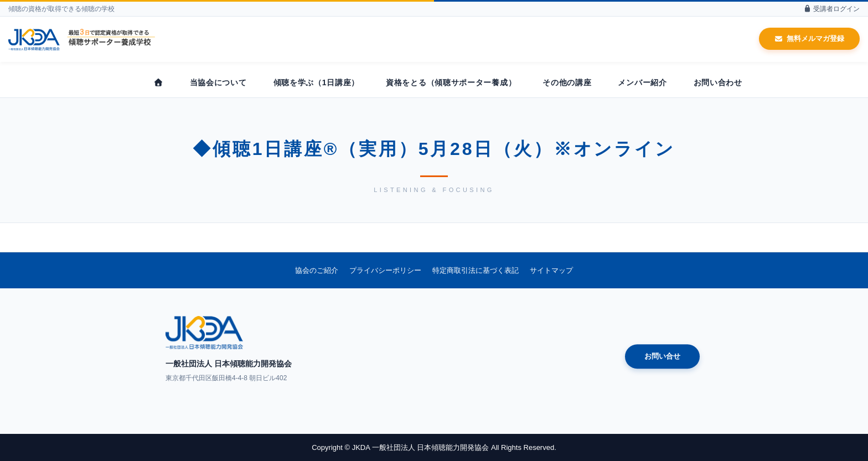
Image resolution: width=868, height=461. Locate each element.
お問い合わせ (718, 82)
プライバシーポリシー (385, 270)
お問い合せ (662, 357)
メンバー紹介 (642, 82)
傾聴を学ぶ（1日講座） (317, 82)
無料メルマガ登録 (809, 38)
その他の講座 (567, 82)
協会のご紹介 (317, 270)
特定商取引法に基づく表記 (476, 270)
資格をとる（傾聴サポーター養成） (451, 82)
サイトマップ (551, 270)
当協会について (218, 82)
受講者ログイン (831, 9)
